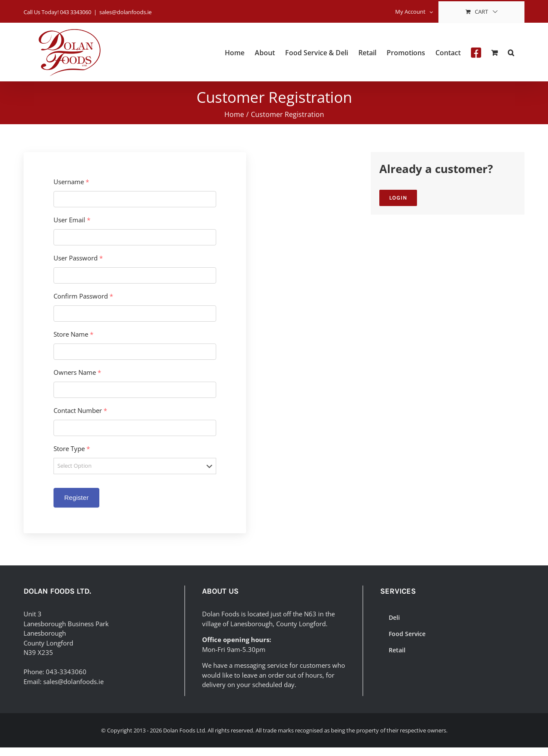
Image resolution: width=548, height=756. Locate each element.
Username (71, 182)
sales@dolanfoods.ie (125, 12)
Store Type (72, 449)
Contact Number (80, 411)
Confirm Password (83, 296)
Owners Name (77, 372)
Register (76, 498)
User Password (78, 258)
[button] (511, 52)
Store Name (73, 334)
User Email (72, 220)
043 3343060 (76, 12)
